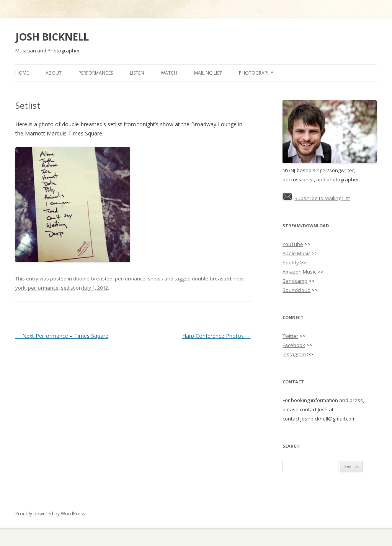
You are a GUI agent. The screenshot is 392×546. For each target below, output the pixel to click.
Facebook (294, 345)
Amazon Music (299, 272)
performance (130, 279)
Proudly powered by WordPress (50, 514)
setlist (68, 288)
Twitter (290, 336)
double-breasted (93, 279)
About (54, 73)
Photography (256, 73)
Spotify (291, 262)
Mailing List (208, 73)
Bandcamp (295, 281)
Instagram (294, 354)
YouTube (293, 244)
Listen (137, 73)
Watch (169, 73)
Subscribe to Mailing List (322, 198)
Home (22, 73)
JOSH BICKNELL (52, 37)
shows (155, 279)
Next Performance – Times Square (62, 336)
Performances (96, 73)
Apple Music (296, 253)
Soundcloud (296, 290)
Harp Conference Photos (216, 336)
